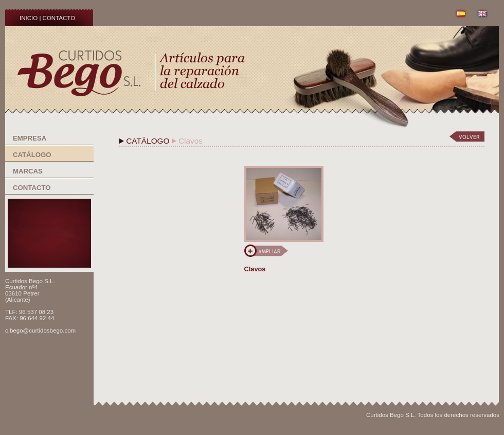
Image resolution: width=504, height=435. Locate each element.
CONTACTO (59, 18)
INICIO (29, 18)
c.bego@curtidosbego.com (40, 330)
